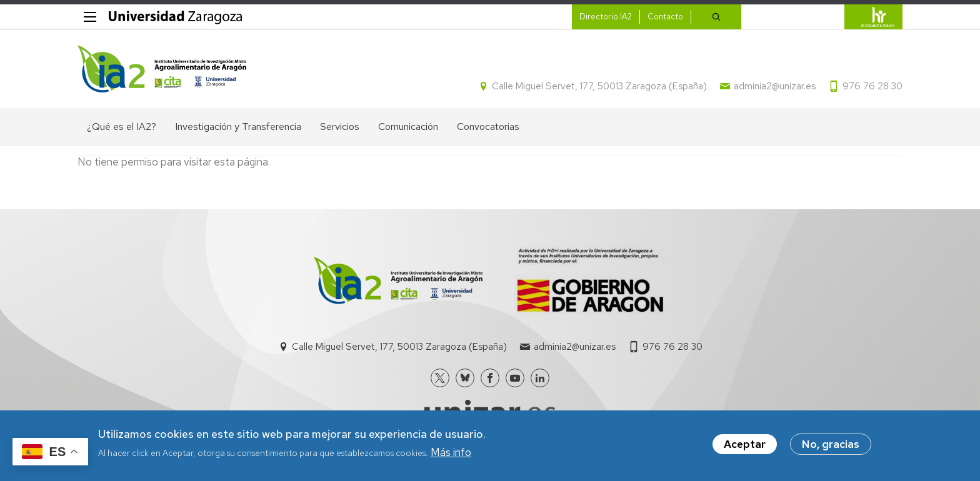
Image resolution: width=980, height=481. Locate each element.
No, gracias (831, 445)
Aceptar (745, 445)
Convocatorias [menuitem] (488, 126)
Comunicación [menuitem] (408, 126)
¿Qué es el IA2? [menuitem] (122, 126)
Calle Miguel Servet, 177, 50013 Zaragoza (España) (599, 86)
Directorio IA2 (606, 17)
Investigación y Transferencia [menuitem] (238, 126)
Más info (451, 454)
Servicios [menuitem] (340, 126)
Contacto (665, 17)
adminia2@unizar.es (775, 86)
